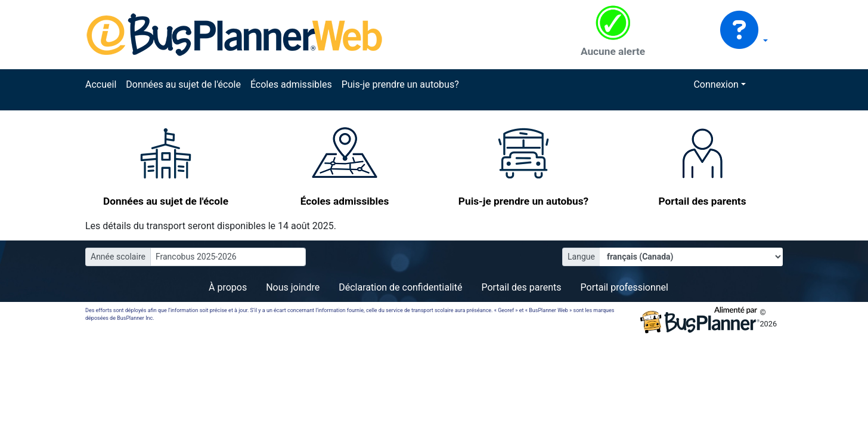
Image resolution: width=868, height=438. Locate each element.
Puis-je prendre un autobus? (400, 84)
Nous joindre (293, 287)
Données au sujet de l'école (183, 84)
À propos (228, 287)
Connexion (716, 84)
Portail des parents (521, 287)
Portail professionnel (624, 287)
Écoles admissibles (291, 84)
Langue (581, 257)
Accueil (101, 84)
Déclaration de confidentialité (400, 287)
